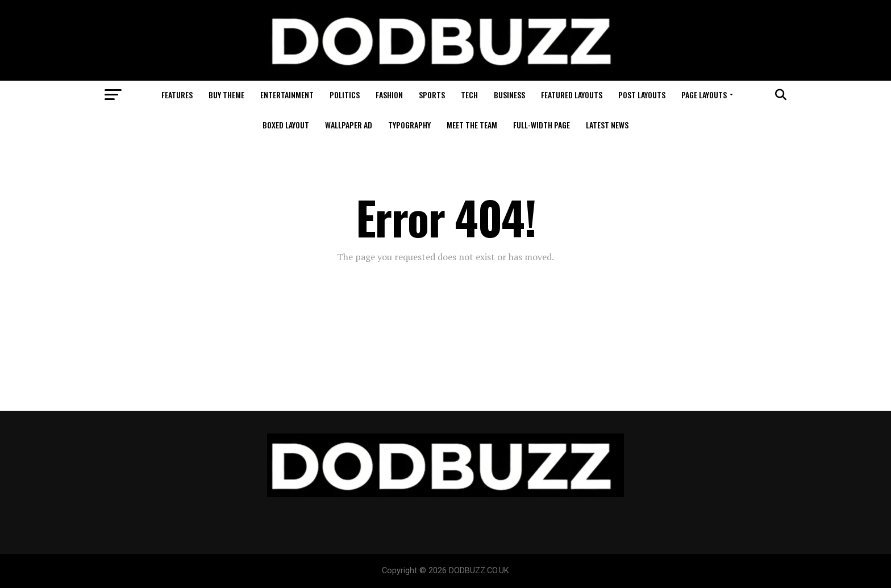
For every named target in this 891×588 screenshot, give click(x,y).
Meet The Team (472, 125)
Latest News (607, 125)
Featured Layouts (572, 95)
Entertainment (287, 95)
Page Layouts (704, 95)
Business (509, 95)
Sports (432, 95)
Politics (345, 95)
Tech (469, 95)
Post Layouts (642, 95)
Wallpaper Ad (349, 125)
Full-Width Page (542, 125)
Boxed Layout (286, 125)
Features (177, 95)
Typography (409, 125)
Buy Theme (226, 95)
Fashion (389, 95)
